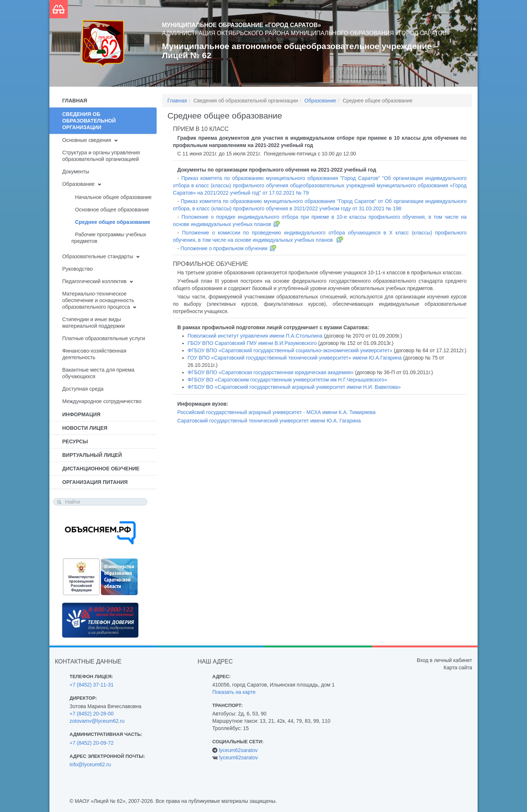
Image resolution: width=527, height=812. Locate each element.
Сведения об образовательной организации (89, 121)
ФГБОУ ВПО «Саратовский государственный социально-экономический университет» (290, 350)
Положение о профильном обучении (224, 248)
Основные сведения (87, 140)
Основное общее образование (112, 210)
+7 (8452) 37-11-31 (91, 685)
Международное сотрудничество (102, 401)
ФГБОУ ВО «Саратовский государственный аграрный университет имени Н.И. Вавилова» (294, 387)
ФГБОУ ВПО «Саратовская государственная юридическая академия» (271, 372)
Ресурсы (75, 441)
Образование (78, 184)
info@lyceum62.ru (90, 764)
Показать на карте (234, 692)
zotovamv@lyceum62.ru (97, 721)
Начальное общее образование (113, 197)
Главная (75, 101)
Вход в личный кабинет (444, 660)
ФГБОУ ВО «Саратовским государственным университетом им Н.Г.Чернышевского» (287, 380)
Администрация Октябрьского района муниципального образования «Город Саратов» (306, 33)
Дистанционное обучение (101, 469)
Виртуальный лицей (92, 455)
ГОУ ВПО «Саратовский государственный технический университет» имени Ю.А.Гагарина (295, 358)
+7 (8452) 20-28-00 (91, 714)
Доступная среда (83, 389)
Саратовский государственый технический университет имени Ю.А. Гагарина (269, 421)
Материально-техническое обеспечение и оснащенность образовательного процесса (98, 300)
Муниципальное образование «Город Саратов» (242, 25)
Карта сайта (458, 668)
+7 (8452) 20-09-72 (91, 743)
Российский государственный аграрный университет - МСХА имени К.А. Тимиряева (276, 412)
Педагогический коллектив (94, 281)
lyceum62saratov (238, 750)
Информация (81, 414)
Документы (76, 172)
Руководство (77, 269)
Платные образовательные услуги (104, 338)
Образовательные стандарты (98, 256)
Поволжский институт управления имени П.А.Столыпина (255, 336)
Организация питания (95, 482)
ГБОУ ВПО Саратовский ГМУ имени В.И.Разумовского (252, 343)
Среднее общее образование (113, 222)
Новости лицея (85, 428)
